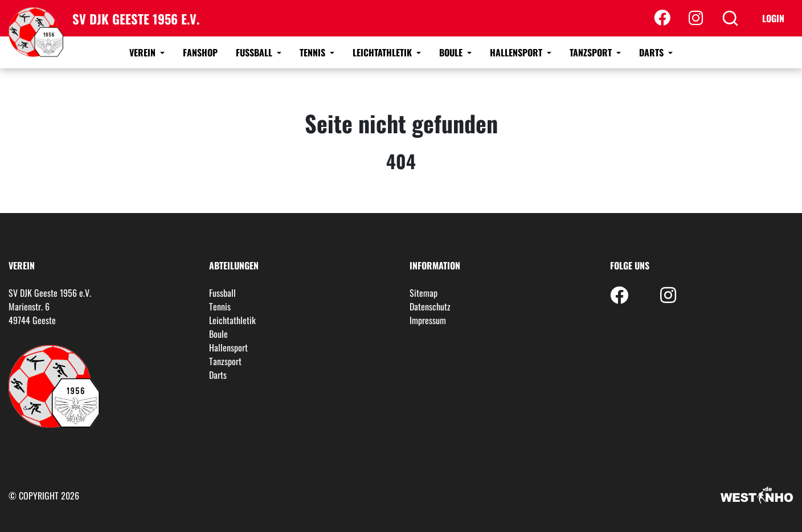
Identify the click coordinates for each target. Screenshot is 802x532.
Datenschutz (430, 306)
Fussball (255, 52)
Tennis (314, 52)
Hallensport (517, 52)
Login (773, 18)
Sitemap (423, 293)
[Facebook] (662, 18)
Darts (652, 52)
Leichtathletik (383, 52)
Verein (144, 52)
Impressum (428, 320)
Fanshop (200, 52)
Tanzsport (592, 52)
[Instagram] (696, 18)
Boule (452, 52)
